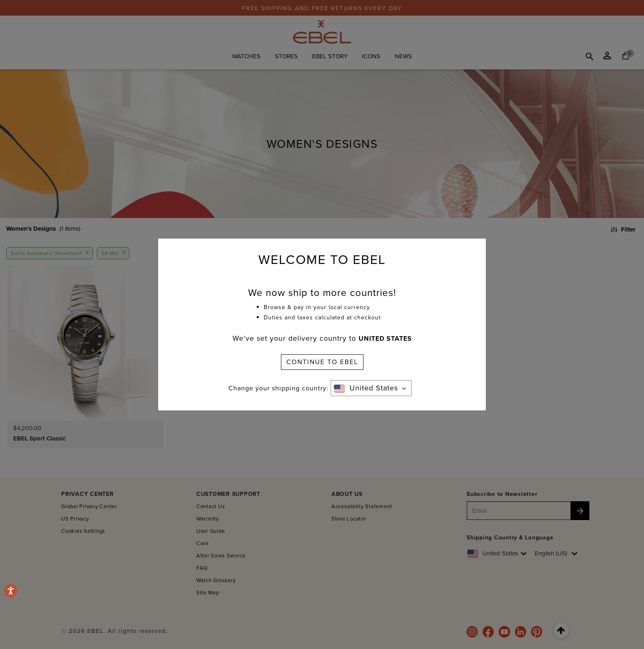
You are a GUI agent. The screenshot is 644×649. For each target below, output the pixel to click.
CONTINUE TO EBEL (322, 362)
